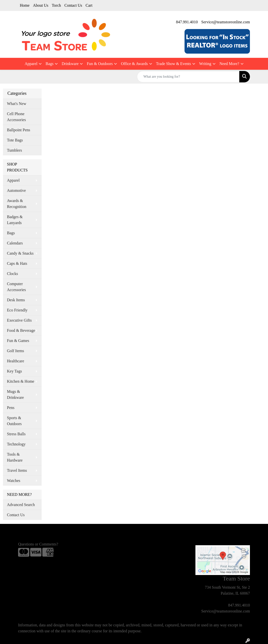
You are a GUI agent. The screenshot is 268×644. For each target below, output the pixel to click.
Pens (11, 408)
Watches (14, 481)
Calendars (15, 243)
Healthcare (15, 361)
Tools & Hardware (15, 457)
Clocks (12, 274)
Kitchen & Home (21, 381)
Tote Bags (15, 140)
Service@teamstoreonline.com (226, 22)
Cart (89, 5)
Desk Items (16, 300)
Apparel (31, 64)
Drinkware (70, 64)
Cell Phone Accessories (16, 117)
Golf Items (15, 351)
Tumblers (14, 150)
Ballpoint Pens (19, 130)
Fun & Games (18, 341)
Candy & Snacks (20, 253)
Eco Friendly (17, 310)
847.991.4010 (187, 22)
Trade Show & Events (174, 64)
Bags (50, 64)
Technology (16, 444)
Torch (56, 5)
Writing (205, 64)
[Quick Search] (188, 77)
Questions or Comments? (38, 544)
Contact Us (73, 5)
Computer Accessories (16, 287)
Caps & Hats (17, 263)
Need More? (229, 64)
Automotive (16, 190)
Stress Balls (16, 434)
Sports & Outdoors (14, 421)
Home (25, 5)
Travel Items (17, 470)
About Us (41, 5)
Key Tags (14, 371)
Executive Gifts (19, 320)
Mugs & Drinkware (15, 394)
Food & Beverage (21, 330)
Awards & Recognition (17, 204)
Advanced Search (21, 505)
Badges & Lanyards (15, 220)
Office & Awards (134, 64)
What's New (17, 104)
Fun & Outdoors (100, 64)
